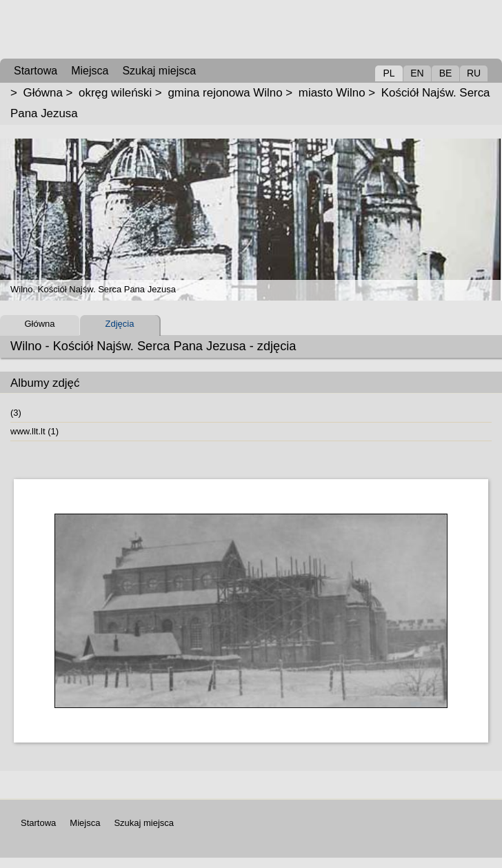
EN (417, 73)
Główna (43, 93)
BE (446, 73)
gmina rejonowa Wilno (225, 93)
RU (474, 73)
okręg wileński (115, 93)
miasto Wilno (332, 93)
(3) (16, 413)
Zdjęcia (120, 324)
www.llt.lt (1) (34, 431)
